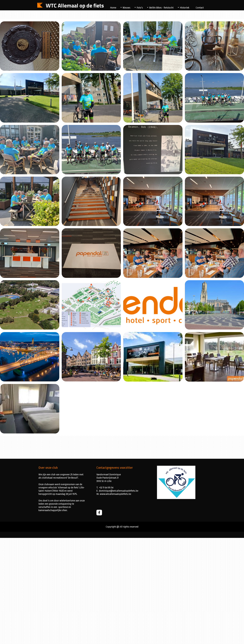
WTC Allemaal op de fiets (75, 5)
